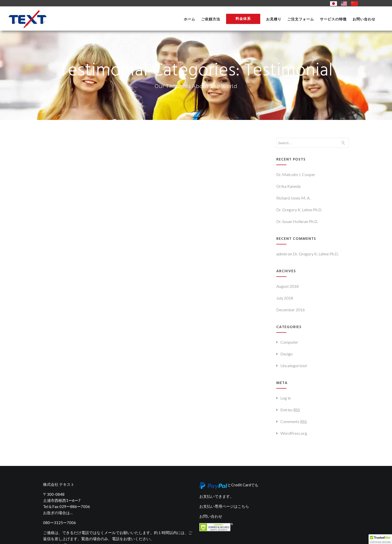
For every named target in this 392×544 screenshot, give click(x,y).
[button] (380, 539)
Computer (289, 342)
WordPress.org (294, 433)
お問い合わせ (364, 19)
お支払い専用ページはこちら (224, 506)
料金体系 (243, 19)
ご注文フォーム (301, 19)
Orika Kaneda (288, 186)
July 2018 (285, 298)
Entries (290, 410)
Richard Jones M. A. (293, 198)
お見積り (274, 19)
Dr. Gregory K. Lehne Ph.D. (299, 210)
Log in (286, 398)
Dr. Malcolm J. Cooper (296, 174)
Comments (294, 421)
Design (286, 354)
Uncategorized (293, 366)
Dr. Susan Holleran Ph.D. (297, 221)
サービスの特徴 (333, 19)
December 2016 (291, 310)
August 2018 (288, 286)
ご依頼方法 (211, 19)
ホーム (190, 19)
